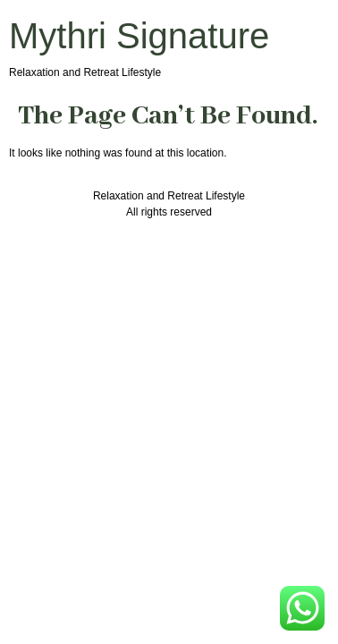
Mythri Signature (139, 36)
